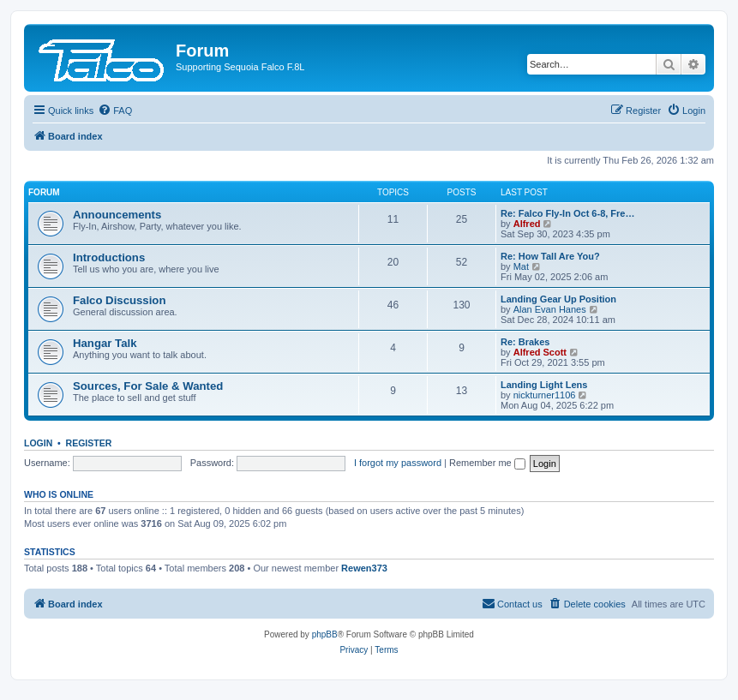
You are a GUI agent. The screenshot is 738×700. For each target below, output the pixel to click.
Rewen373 (364, 568)
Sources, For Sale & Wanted (148, 386)
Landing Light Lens (544, 385)
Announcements (117, 215)
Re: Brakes (525, 342)
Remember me (487, 463)
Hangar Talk (105, 343)
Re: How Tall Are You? (550, 256)
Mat (521, 266)
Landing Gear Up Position (558, 299)
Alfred (527, 224)
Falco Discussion (119, 300)
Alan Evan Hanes (550, 309)
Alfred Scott (540, 352)
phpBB (325, 634)
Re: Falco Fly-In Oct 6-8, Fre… (567, 213)
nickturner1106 (545, 395)
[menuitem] (115, 111)
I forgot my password (398, 463)
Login (38, 443)
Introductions (109, 257)
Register (89, 443)
